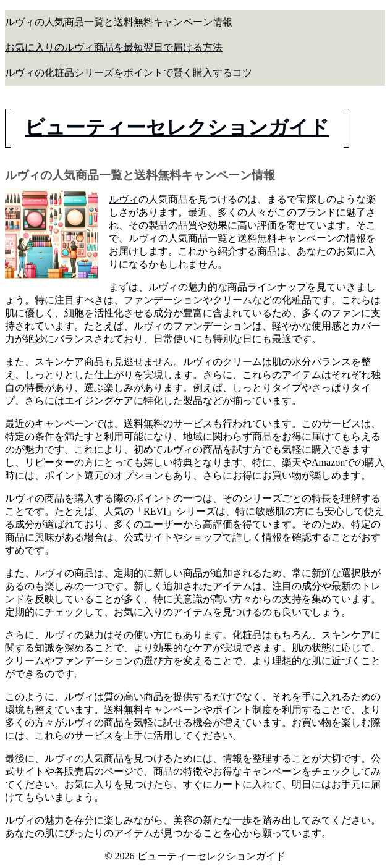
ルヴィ (124, 199)
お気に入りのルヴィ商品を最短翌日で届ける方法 (114, 47)
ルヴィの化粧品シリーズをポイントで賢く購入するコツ (129, 73)
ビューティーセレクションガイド (177, 127)
